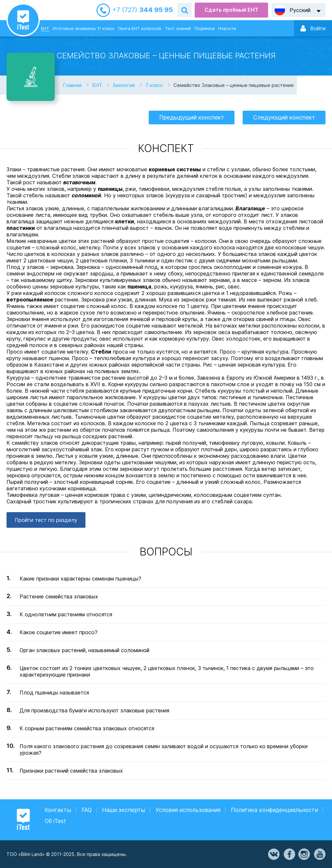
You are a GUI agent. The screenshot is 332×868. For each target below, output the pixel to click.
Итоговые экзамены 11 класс (84, 28)
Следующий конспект (284, 117)
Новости (227, 28)
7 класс (154, 85)
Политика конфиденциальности (274, 810)
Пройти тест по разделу (46, 520)
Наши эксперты (124, 810)
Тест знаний (178, 28)
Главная (72, 85)
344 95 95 (143, 10)
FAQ (87, 810)
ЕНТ (45, 28)
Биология (124, 85)
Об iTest (55, 821)
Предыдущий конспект (192, 117)
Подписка (204, 28)
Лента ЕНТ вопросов (140, 28)
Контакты (58, 810)
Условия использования (188, 810)
